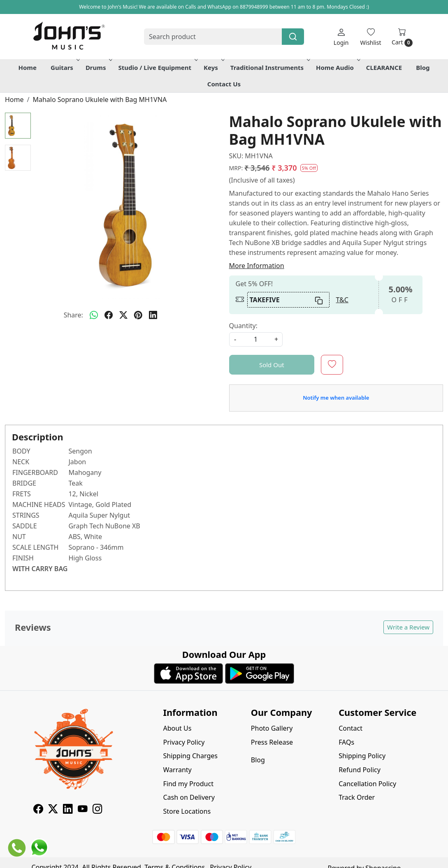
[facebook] (109, 315)
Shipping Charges (190, 756)
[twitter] (123, 315)
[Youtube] (83, 810)
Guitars (64, 67)
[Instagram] (97, 810)
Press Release (272, 742)
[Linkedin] (68, 810)
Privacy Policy (184, 742)
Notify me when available (336, 398)
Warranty (177, 770)
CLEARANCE (384, 67)
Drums (98, 67)
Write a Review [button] (408, 627)
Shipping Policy (362, 756)
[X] (53, 810)
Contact (351, 728)
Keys (213, 67)
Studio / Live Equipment (157, 67)
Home (27, 67)
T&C (342, 300)
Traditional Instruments (269, 67)
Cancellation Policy (367, 784)
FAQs (346, 742)
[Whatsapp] (94, 315)
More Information (257, 266)
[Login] (341, 37)
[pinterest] (138, 315)
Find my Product (188, 784)
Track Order (357, 797)
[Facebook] (38, 810)
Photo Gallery (272, 728)
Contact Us (224, 84)
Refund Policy (360, 770)
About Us (177, 728)
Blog (423, 67)
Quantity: (243, 326)
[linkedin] (153, 315)
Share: (73, 315)
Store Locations (187, 811)
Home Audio (337, 67)
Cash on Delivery (189, 797)
